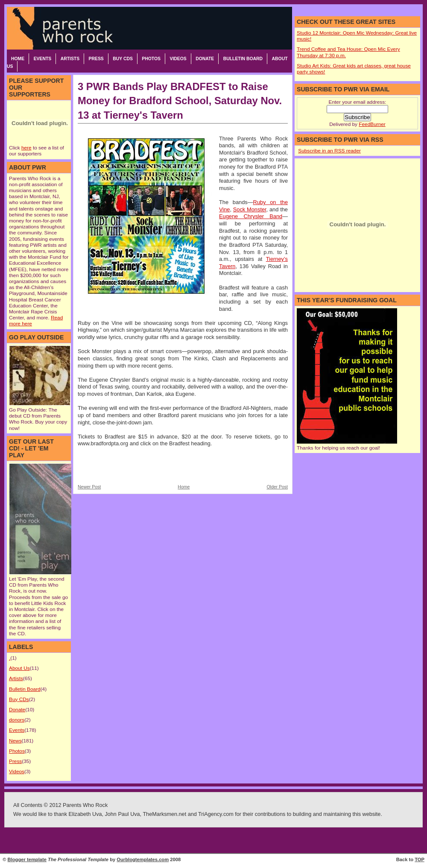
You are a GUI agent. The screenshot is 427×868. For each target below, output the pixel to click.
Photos (151, 59)
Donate (205, 59)
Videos (178, 59)
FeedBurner (372, 124)
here (26, 148)
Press (96, 59)
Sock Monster (250, 209)
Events (43, 59)
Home (18, 59)
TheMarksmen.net (164, 814)
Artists (70, 59)
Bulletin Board (243, 59)
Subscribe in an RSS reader (329, 151)
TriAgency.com (216, 814)
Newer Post (89, 487)
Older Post (277, 487)
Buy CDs (123, 59)
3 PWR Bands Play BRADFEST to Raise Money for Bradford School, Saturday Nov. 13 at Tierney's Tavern (180, 101)
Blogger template (27, 859)
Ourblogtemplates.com (143, 859)
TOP (420, 859)
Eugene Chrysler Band (251, 216)
